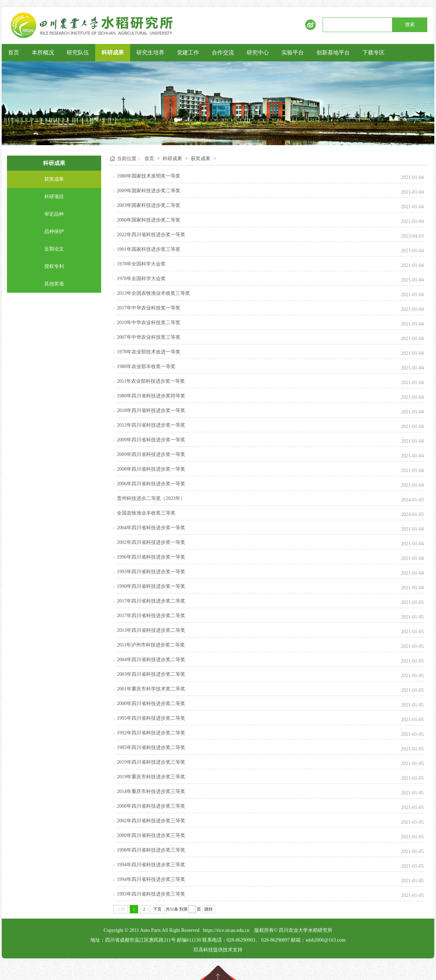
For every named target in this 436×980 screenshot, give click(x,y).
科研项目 (54, 197)
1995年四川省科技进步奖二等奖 (151, 718)
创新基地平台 (333, 53)
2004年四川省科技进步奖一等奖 (151, 528)
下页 (157, 909)
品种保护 (54, 231)
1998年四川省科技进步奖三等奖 (151, 850)
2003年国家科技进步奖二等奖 (149, 205)
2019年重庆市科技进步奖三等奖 (151, 777)
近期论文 (54, 249)
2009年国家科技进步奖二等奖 (149, 191)
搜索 (410, 25)
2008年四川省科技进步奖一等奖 (151, 469)
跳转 (209, 909)
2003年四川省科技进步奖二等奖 (151, 674)
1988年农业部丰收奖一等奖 (146, 366)
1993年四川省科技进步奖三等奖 (151, 894)
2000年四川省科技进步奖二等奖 (151, 704)
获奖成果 (54, 179)
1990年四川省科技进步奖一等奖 (151, 586)
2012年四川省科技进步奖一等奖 (151, 425)
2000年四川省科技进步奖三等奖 (151, 835)
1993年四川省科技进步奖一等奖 (151, 572)
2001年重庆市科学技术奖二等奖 (151, 689)
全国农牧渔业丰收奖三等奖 (146, 513)
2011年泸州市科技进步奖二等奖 (151, 645)
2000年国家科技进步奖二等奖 (149, 220)
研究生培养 (150, 53)
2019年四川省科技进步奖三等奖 (151, 762)
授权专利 (54, 266)
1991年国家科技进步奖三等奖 (149, 249)
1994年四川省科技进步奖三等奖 (151, 865)
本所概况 (43, 53)
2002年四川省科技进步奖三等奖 (151, 821)
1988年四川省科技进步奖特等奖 (151, 396)
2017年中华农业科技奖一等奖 (149, 308)
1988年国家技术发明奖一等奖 (149, 176)
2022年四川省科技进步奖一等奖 (151, 235)
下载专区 (374, 53)
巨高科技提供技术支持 (218, 950)
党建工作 (188, 53)
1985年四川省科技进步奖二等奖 (151, 747)
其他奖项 (54, 284)
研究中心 (258, 53)
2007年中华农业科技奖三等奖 (149, 337)
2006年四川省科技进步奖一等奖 (151, 484)
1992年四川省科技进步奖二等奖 (151, 733)
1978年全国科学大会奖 (141, 264)
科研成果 (113, 53)
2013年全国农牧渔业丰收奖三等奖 (153, 293)
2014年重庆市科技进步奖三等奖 (151, 791)
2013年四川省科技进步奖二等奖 (151, 630)
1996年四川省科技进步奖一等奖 (151, 557)
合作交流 (223, 53)
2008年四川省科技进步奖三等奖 (151, 806)
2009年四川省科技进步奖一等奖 (151, 440)
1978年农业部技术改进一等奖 (149, 352)
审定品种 (54, 214)
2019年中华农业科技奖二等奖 (149, 323)
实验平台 (293, 53)
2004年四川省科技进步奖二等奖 (151, 660)
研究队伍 (78, 53)
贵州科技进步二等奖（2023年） (151, 498)
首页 (14, 53)
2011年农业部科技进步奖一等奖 (151, 381)
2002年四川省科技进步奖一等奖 (151, 542)
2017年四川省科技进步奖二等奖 (151, 601)
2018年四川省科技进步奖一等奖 (151, 410)
